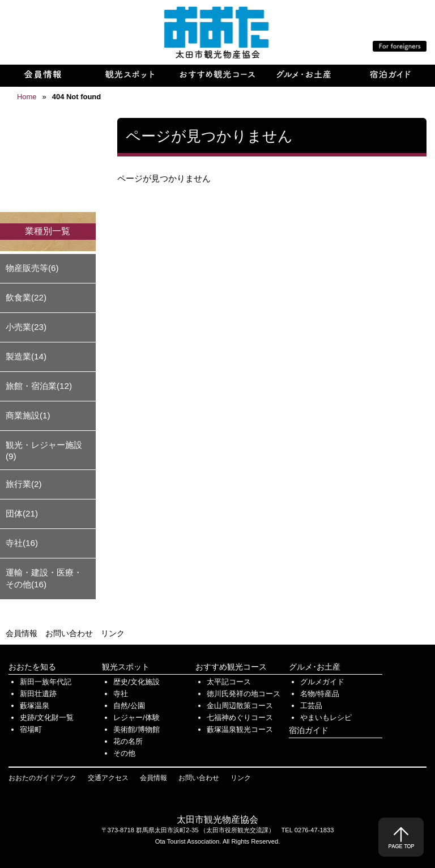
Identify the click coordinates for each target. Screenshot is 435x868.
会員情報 (22, 633)
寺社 (121, 694)
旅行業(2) (24, 484)
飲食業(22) (26, 297)
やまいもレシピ (326, 717)
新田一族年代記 (46, 682)
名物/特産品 (320, 694)
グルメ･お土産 (315, 667)
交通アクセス (108, 778)
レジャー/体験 (137, 717)
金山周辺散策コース (240, 706)
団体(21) (22, 513)
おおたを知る (32, 667)
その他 (124, 753)
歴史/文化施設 (137, 682)
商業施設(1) (28, 415)
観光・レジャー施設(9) (44, 450)
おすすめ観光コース (231, 667)
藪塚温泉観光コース (240, 729)
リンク (113, 633)
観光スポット (126, 667)
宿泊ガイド (309, 730)
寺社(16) (22, 543)
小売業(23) (26, 327)
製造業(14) (26, 356)
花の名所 (128, 741)
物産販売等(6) (32, 268)
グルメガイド (322, 682)
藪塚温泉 (35, 706)
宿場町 (31, 729)
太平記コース (229, 682)
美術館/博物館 (137, 729)
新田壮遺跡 (38, 694)
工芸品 (311, 706)
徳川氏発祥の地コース (244, 694)
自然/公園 (129, 706)
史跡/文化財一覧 (47, 717)
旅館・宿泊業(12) (39, 386)
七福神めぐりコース (240, 717)
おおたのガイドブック (42, 778)
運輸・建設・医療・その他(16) (44, 578)
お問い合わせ (69, 633)
